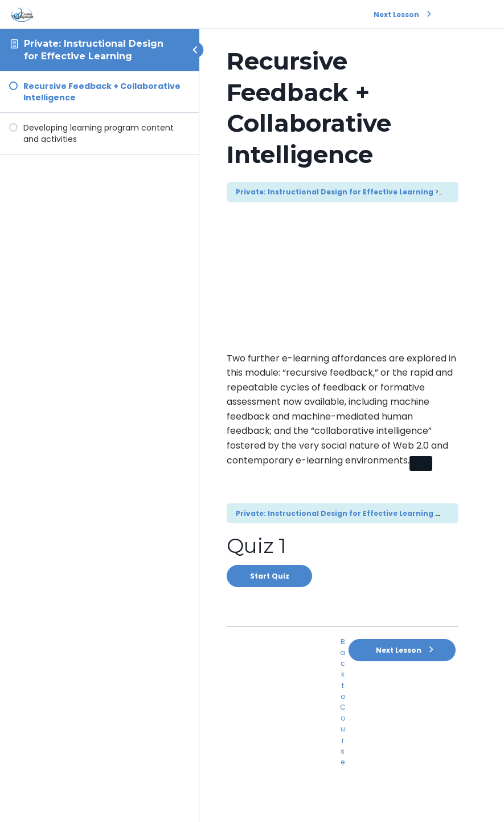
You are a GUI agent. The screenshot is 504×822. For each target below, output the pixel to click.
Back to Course (343, 702)
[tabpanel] (343, 414)
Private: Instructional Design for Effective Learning (335, 192)
